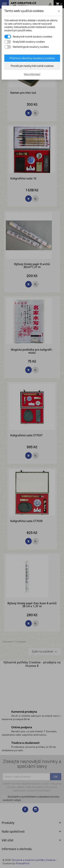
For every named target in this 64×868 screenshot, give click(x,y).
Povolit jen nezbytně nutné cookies (32, 66)
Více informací (32, 74)
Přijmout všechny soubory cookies (32, 58)
